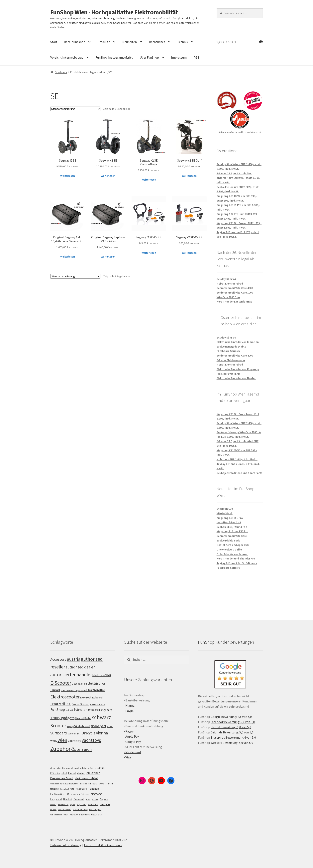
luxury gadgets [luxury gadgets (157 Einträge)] (62, 718)
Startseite (61, 72)
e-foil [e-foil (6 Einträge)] (91, 768)
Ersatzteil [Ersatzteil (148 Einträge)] (58, 704)
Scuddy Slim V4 (226, 279)
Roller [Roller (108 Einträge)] (88, 718)
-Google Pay (132, 742)
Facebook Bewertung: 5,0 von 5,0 (233, 722)
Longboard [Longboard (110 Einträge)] (106, 710)
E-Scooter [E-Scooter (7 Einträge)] (55, 773)
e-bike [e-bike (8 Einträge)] (83, 768)
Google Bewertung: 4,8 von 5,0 (231, 717)
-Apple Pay (131, 736)
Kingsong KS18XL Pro (230, 518)
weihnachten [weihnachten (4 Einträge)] (56, 815)
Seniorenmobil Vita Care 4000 (235, 288)
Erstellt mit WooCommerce (103, 845)
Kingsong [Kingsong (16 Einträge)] (96, 794)
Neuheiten (130, 42)
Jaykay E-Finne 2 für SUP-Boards (237, 563)
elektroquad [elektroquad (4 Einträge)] (85, 784)
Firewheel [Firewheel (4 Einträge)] (64, 789)
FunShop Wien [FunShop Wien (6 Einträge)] (58, 794)
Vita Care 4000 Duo (228, 297)
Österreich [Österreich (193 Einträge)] (82, 749)
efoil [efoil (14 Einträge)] (64, 773)
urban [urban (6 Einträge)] (53, 809)
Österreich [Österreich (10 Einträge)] (97, 815)
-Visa (127, 757)
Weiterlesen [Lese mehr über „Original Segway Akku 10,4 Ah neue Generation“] (68, 257)
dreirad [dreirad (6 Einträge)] (75, 768)
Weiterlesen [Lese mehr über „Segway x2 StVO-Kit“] (189, 253)
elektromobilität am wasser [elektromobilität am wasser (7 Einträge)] (64, 784)
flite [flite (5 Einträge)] (72, 789)
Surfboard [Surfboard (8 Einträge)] (93, 804)
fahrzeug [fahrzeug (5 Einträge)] (54, 789)
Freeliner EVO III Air (228, 374)
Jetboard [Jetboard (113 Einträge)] (93, 710)
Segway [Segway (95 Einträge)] (70, 726)
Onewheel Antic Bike (229, 549)
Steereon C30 (225, 509)
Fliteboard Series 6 (228, 568)
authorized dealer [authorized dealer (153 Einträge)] (80, 667)
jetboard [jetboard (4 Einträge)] (85, 794)
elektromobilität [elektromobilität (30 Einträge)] (86, 778)
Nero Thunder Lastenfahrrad (234, 302)
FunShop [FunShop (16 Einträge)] (94, 789)
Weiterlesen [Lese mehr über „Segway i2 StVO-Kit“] (149, 253)
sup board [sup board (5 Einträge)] (82, 804)
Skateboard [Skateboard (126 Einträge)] (82, 726)
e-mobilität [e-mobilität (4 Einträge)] (100, 768)
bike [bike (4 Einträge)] (58, 768)
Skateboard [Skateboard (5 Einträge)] (63, 804)
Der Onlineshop (75, 42)
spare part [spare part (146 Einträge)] (98, 726)
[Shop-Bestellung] (75, 109)
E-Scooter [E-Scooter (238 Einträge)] (61, 683)
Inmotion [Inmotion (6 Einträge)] (75, 794)
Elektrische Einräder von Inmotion (238, 342)
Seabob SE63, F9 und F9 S (232, 527)
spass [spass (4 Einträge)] (73, 805)
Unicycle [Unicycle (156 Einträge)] (88, 733)
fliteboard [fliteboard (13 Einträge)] (81, 789)
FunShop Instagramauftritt (114, 57)
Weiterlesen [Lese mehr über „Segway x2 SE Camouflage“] (149, 180)
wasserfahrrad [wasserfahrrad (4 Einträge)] (65, 810)
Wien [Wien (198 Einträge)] (62, 740)
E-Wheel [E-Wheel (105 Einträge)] (76, 684)
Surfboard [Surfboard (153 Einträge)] (59, 733)
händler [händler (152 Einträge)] (80, 710)
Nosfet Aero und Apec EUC (233, 545)
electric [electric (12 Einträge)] (81, 773)
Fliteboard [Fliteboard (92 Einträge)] (84, 704)
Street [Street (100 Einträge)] (110, 726)
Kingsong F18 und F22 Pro (232, 531)
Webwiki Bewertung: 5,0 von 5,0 (232, 743)
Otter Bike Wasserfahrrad (232, 554)
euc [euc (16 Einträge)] (95, 783)
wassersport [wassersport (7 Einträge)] (95, 809)
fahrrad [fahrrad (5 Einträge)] (109, 784)
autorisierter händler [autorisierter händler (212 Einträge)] (71, 675)
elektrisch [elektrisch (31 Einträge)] (93, 773)
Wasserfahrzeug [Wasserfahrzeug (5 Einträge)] (80, 809)
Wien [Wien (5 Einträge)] (66, 815)
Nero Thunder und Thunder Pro (236, 558)
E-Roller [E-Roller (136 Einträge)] (105, 675)
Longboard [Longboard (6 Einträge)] (56, 799)
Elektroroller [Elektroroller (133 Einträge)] (96, 690)
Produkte (104, 42)
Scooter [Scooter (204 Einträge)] (58, 726)
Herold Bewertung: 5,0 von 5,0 (231, 727)
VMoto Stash (225, 513)
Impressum (179, 57)
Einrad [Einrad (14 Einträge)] (72, 773)
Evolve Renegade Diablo (231, 347)
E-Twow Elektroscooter (231, 360)
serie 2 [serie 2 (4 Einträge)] (53, 805)
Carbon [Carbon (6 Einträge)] (66, 768)
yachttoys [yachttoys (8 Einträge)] (84, 815)
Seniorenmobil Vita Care (232, 536)
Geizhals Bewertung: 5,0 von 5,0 (232, 732)
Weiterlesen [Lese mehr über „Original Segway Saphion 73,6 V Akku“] (108, 257)
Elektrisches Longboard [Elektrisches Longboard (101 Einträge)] (73, 690)
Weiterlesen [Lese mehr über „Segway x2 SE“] (108, 176)
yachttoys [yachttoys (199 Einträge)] (91, 740)
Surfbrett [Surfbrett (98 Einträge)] (72, 734)
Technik (183, 42)
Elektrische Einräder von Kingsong (238, 369)
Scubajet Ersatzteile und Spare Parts (239, 473)
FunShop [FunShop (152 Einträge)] (58, 710)
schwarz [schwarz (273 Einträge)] (101, 717)
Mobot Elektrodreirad (230, 284)
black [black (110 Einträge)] (96, 675)
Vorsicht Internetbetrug (67, 57)
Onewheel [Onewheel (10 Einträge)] (79, 799)
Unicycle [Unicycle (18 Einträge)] (105, 804)
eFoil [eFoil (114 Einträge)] (84, 684)
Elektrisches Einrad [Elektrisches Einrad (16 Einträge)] (62, 778)
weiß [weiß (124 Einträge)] (54, 741)
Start (54, 42)
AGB (197, 57)
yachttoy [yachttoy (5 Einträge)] (74, 815)
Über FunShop (149, 57)
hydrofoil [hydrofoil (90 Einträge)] (69, 710)
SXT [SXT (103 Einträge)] (79, 734)
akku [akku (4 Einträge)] (53, 768)
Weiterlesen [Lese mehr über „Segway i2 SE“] (68, 176)
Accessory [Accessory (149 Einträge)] (58, 659)
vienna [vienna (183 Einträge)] (102, 733)
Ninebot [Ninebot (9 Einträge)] (68, 799)
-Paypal (129, 711)
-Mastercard (132, 752)
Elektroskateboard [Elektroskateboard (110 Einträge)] (91, 697)
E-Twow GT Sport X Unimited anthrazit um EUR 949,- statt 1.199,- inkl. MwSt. (239, 178)
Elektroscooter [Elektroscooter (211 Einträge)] (65, 697)
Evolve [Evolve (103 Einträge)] (75, 704)
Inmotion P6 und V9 (229, 522)
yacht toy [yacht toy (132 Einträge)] (74, 741)
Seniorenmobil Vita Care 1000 (235, 293)
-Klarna (129, 705)
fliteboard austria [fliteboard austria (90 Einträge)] (97, 704)
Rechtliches (157, 42)
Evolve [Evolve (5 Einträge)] (101, 784)
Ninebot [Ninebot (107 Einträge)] (79, 718)
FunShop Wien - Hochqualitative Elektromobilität (114, 12)
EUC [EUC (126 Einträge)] (68, 704)
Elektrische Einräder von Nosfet (236, 378)
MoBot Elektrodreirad (230, 365)
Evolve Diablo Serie (228, 540)
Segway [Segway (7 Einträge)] (104, 799)
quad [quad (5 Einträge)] (88, 799)
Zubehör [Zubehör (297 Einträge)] (60, 749)
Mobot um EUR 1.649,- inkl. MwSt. (237, 459)
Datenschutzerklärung (66, 845)
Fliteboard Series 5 (228, 351)
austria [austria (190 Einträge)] (74, 659)
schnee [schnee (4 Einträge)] (95, 799)
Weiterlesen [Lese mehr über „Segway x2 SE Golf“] (189, 176)
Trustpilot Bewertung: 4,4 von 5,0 (233, 737)
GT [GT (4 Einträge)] (68, 794)
